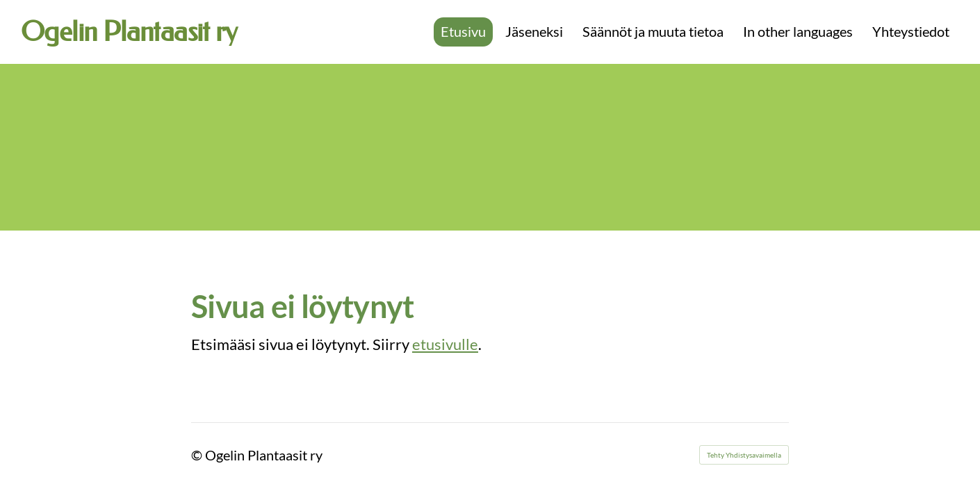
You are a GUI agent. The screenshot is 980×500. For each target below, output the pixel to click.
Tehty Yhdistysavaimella (744, 455)
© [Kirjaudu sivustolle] (198, 455)
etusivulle (445, 344)
